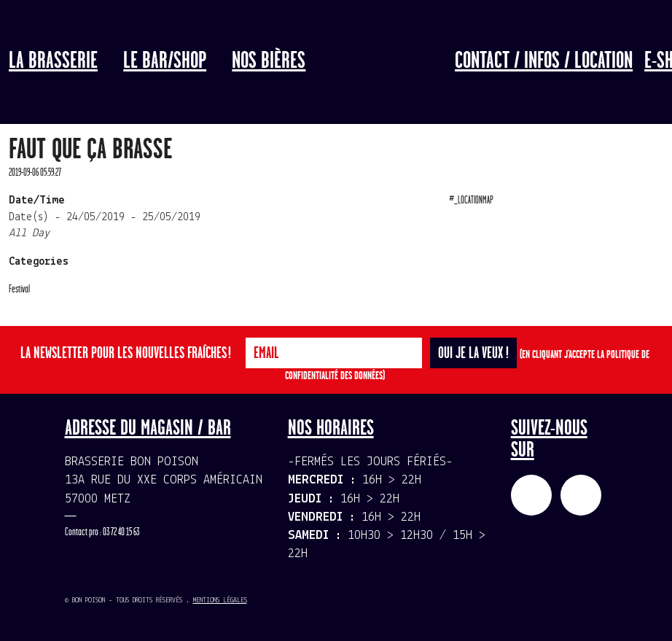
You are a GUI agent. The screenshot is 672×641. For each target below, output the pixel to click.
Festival (19, 289)
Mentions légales (220, 601)
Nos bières (269, 61)
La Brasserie (53, 61)
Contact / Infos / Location (544, 61)
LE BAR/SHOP (165, 61)
